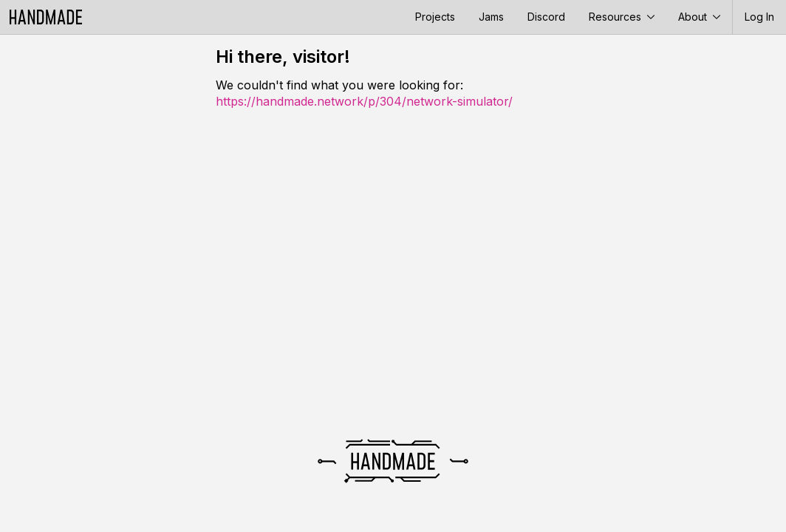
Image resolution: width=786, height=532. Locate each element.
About (699, 17)
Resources (622, 17)
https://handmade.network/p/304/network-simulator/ (364, 101)
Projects (435, 17)
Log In (759, 17)
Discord (546, 17)
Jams (491, 17)
